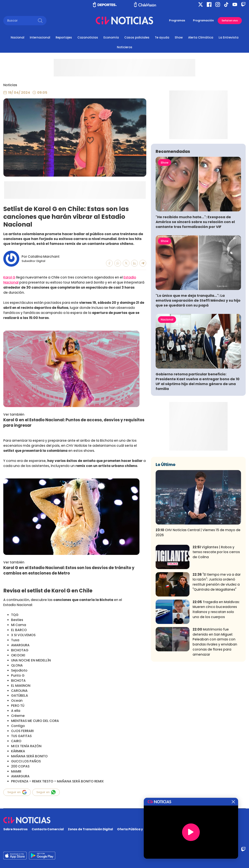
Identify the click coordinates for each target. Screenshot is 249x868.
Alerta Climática (201, 37)
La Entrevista (229, 37)
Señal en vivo (230, 21)
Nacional (18, 37)
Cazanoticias (88, 37)
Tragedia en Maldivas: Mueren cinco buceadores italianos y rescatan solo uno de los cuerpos (216, 667)
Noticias (10, 85)
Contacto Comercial (48, 829)
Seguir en (17, 792)
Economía (111, 37)
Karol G (9, 277)
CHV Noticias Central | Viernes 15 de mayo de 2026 (198, 590)
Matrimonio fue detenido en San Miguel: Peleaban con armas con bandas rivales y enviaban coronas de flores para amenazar (215, 699)
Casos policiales (137, 37)
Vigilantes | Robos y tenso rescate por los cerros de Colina (216, 610)
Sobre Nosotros (15, 829)
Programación (203, 20)
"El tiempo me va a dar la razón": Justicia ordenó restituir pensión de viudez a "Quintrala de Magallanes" (217, 640)
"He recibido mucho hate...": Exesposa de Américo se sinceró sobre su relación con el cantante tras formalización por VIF (195, 279)
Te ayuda (162, 37)
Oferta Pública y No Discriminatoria (145, 829)
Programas (177, 20)
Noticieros (125, 47)
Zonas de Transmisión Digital (90, 829)
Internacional (40, 37)
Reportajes (64, 37)
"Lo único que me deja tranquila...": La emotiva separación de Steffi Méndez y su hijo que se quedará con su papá (198, 358)
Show (179, 37)
